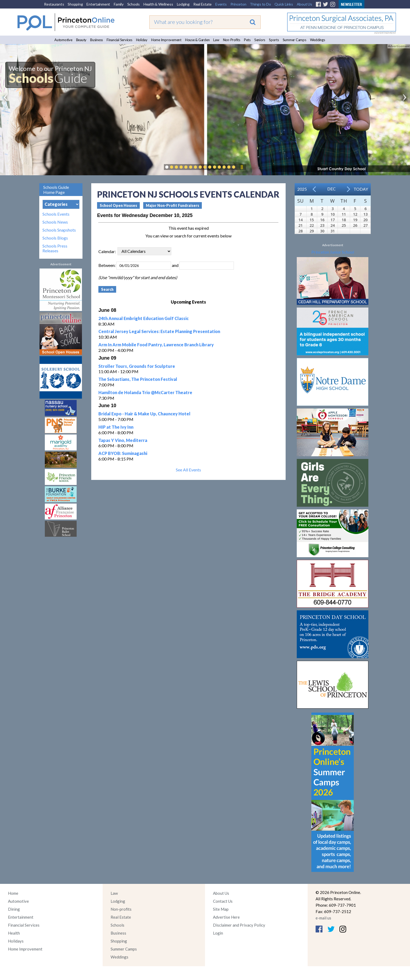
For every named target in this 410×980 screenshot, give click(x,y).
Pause (242, 167)
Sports (274, 40)
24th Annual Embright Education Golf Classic (143, 318)
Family (119, 4)
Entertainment (98, 4)
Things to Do (260, 4)
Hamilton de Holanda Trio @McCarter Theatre (145, 392)
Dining (14, 909)
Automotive (63, 40)
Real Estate (202, 4)
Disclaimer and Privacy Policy (239, 925)
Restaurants (54, 4)
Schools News (55, 222)
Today (361, 189)
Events (221, 4)
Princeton (238, 4)
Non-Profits (232, 40)
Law (216, 40)
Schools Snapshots (59, 230)
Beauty (81, 40)
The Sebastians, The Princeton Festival (138, 379)
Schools (134, 4)
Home (13, 893)
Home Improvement (166, 40)
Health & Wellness (158, 4)
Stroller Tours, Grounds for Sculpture (137, 366)
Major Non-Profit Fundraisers (173, 205)
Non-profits (121, 909)
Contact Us (223, 901)
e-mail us (323, 918)
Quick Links (284, 4)
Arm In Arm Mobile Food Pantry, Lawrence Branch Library (156, 345)
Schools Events (56, 214)
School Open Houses (118, 205)
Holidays (16, 941)
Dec (332, 189)
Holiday (142, 40)
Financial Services (119, 40)
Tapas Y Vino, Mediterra (123, 440)
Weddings (318, 40)
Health (14, 933)
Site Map (221, 909)
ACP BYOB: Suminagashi (123, 453)
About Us (304, 4)
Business (97, 40)
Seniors (260, 40)
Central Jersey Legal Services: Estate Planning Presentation (159, 331)
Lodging (183, 4)
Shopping (75, 4)
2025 (302, 189)
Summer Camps (295, 40)
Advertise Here (226, 917)
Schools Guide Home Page (56, 190)
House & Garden (197, 40)
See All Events (188, 470)
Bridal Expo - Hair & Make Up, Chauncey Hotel (144, 414)
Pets (247, 40)
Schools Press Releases (55, 248)
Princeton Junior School (333, 252)
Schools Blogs (55, 238)
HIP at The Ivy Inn (116, 427)
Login (218, 933)
